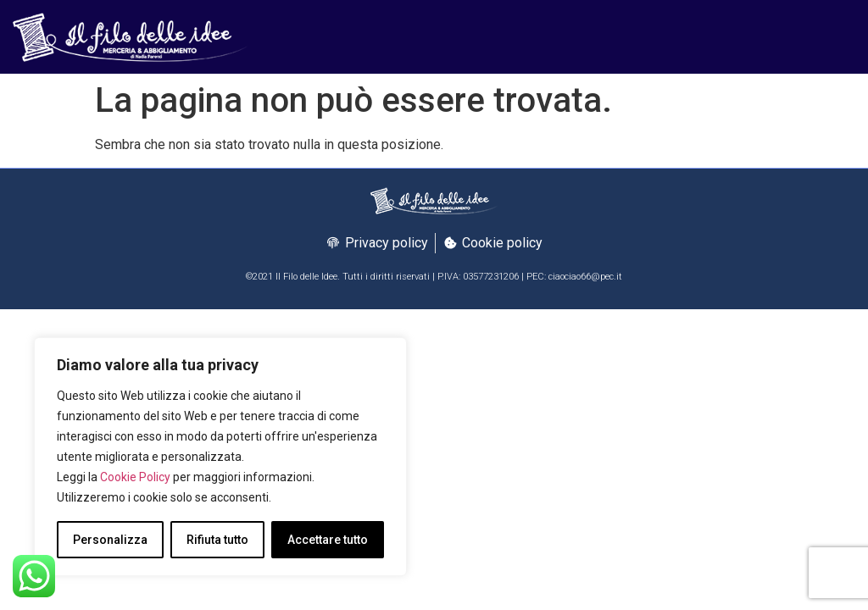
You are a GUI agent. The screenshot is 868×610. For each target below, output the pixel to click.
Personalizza (110, 540)
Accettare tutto (328, 540)
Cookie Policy (135, 477)
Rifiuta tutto (217, 540)
